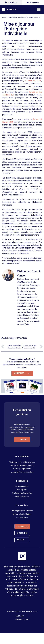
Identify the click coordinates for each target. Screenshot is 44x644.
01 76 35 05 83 (22, 533)
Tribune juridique (12, 17)
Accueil (4, 17)
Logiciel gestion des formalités (22, 472)
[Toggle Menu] (39, 9)
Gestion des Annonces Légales (22, 465)
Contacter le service (22, 496)
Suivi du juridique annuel (22, 469)
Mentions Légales (22, 619)
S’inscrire (24, 440)
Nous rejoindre (22, 490)
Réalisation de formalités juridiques (22, 462)
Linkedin (21, 540)
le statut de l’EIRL (33, 81)
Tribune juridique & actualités (22, 511)
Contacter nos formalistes (22, 493)
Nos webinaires (22, 517)
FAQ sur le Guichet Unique (22, 514)
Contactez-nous (22, 526)
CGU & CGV (20, 616)
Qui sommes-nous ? (22, 486)
